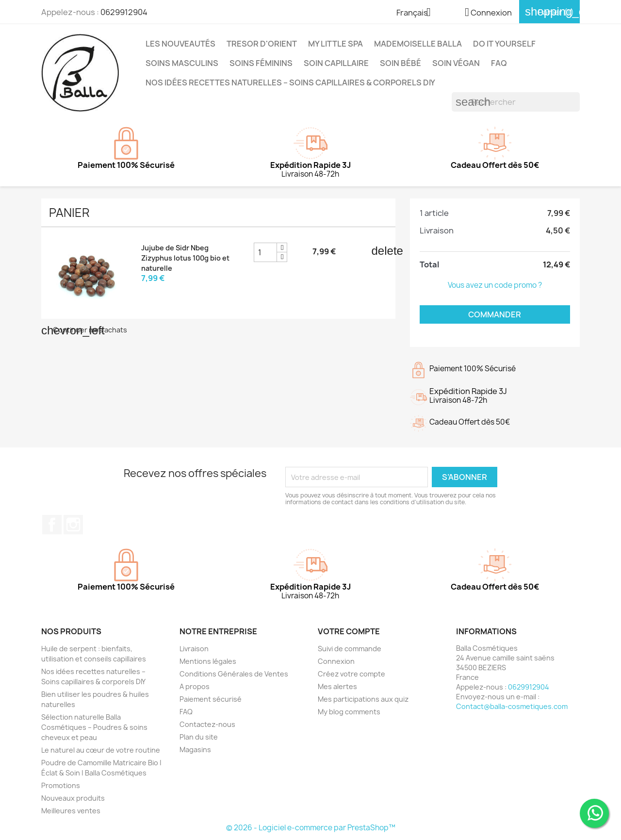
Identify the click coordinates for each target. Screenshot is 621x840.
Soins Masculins (182, 63)
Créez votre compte (351, 674)
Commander (495, 314)
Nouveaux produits (73, 798)
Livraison (194, 649)
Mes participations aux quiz (363, 699)
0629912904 (124, 12)
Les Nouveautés (180, 44)
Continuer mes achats (84, 330)
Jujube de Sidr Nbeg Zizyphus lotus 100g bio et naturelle (185, 258)
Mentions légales (208, 661)
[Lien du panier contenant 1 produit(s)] (549, 12)
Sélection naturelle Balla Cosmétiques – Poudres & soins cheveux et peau (94, 727)
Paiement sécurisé (211, 699)
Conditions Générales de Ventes (234, 674)
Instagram (73, 525)
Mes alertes (337, 686)
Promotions (61, 785)
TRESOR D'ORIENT (262, 44)
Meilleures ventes (71, 811)
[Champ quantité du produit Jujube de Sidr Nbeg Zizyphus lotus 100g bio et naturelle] (265, 252)
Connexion (336, 661)
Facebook (52, 525)
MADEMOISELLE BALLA (418, 44)
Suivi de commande (350, 649)
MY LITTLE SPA (335, 44)
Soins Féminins (261, 63)
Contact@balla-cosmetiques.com (512, 706)
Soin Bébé (400, 63)
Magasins (195, 749)
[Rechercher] (516, 102)
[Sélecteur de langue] (417, 13)
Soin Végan (456, 63)
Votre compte (349, 631)
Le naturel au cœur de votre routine (101, 750)
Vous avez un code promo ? (495, 285)
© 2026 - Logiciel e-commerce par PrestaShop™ (311, 828)
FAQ (499, 63)
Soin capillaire (336, 63)
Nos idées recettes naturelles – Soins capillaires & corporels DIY (290, 82)
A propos (195, 686)
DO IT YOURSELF (504, 44)
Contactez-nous (207, 724)
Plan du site (199, 737)
